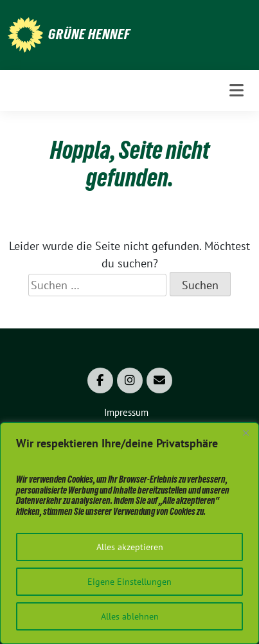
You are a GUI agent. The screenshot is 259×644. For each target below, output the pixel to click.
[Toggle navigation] (237, 90)
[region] (129, 533)
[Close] (246, 433)
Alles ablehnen (130, 616)
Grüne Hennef (89, 34)
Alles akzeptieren (130, 547)
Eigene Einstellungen (129, 582)
